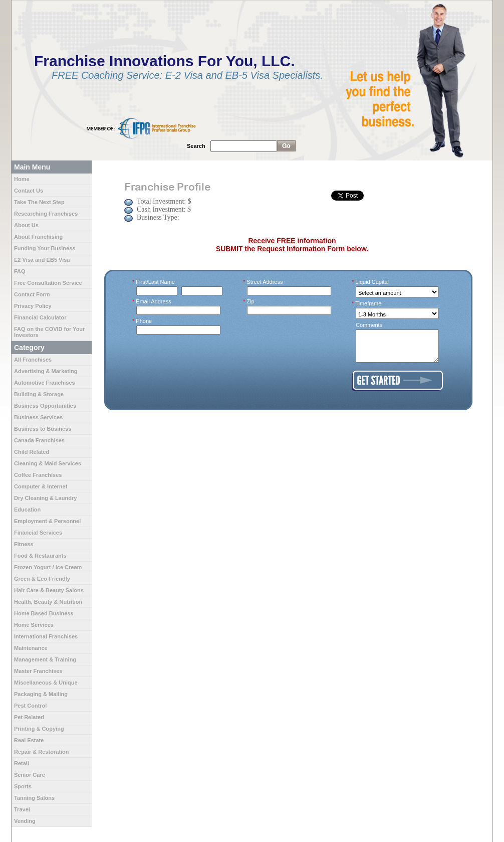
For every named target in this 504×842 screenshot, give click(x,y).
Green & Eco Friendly (42, 579)
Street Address (265, 282)
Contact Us (29, 191)
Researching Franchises (46, 214)
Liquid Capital (372, 282)
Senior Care (30, 775)
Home (22, 179)
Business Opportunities (45, 406)
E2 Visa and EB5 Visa (42, 260)
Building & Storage (39, 394)
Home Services (34, 625)
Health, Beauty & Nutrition (48, 602)
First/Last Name (156, 282)
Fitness (24, 544)
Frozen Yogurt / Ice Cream (48, 567)
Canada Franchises (39, 440)
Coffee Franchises (38, 475)
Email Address (154, 301)
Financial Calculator (40, 317)
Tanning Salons (34, 798)
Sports (23, 786)
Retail (22, 763)
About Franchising (38, 237)
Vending (25, 821)
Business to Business (43, 429)
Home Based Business (44, 613)
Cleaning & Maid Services (48, 463)
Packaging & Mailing (41, 694)
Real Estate (29, 740)
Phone (144, 321)
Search (196, 146)
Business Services (38, 417)
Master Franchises (38, 671)
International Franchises (46, 636)
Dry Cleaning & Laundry (45, 498)
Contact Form (32, 294)
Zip (251, 301)
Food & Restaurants (40, 556)
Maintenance (31, 648)
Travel (22, 809)
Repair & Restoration (41, 752)
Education (27, 510)
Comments (369, 325)
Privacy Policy (33, 306)
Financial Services (38, 533)
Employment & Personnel (47, 521)
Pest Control (30, 706)
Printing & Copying (39, 729)
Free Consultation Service (48, 283)
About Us (26, 225)
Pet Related (29, 717)
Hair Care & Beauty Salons (49, 590)
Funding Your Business (45, 248)
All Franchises (33, 360)
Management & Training (45, 659)
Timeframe (368, 303)
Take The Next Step (39, 202)
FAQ (20, 271)
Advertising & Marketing (46, 371)
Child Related (32, 452)
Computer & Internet (41, 486)
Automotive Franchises (45, 383)
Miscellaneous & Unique (46, 683)
